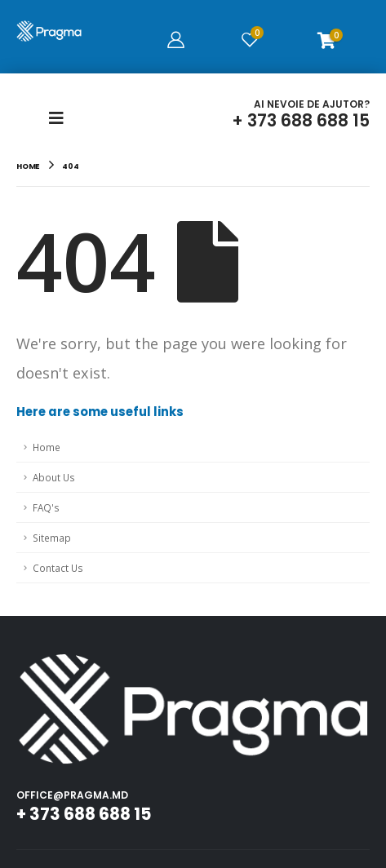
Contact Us (58, 568)
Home (47, 447)
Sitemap (52, 538)
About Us (54, 477)
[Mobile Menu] (61, 118)
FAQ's (46, 507)
